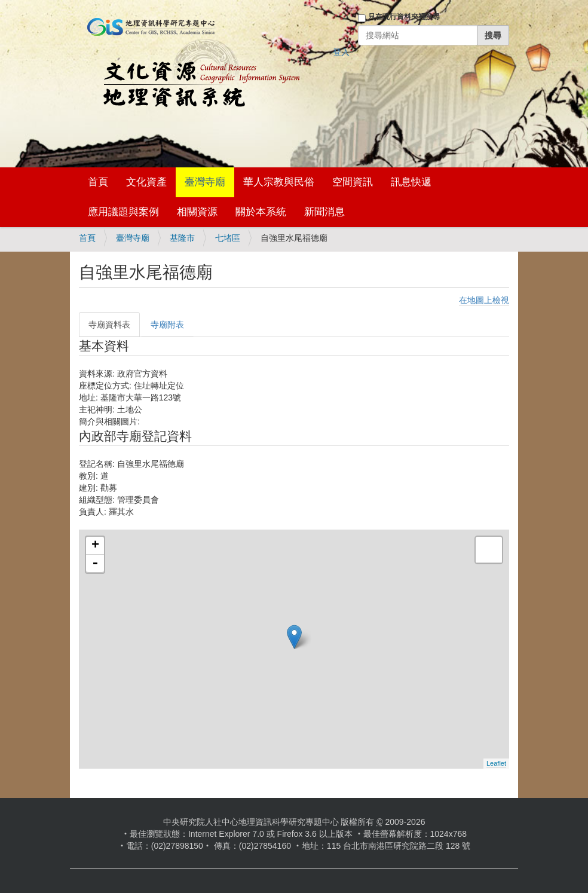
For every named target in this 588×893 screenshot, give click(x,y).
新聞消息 (324, 212)
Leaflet (496, 763)
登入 (341, 52)
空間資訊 (353, 182)
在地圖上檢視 (484, 300)
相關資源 (197, 212)
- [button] (95, 564)
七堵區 (228, 238)
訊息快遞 (411, 182)
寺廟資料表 (109, 325)
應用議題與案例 (123, 212)
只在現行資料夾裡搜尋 (404, 17)
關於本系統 (261, 212)
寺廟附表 (167, 325)
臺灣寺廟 (205, 182)
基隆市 (182, 238)
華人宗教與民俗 (279, 182)
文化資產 (146, 182)
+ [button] (95, 546)
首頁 (98, 182)
